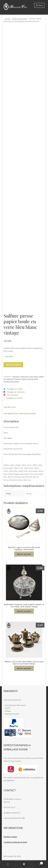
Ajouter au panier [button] (24, 554)
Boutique (16, 377)
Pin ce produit (13, 395)
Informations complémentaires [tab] (20, 414)
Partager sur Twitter (15, 389)
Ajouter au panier (13, 365)
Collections (25, 377)
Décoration (34, 377)
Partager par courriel (14, 398)
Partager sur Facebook (16, 392)
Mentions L (10, 837)
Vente (25, 842)
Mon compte (8, 864)
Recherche (24, 864)
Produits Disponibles (11, 382)
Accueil (8, 19)
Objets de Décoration (20, 19)
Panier (37, 863)
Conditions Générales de (13, 842)
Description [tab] (10, 407)
